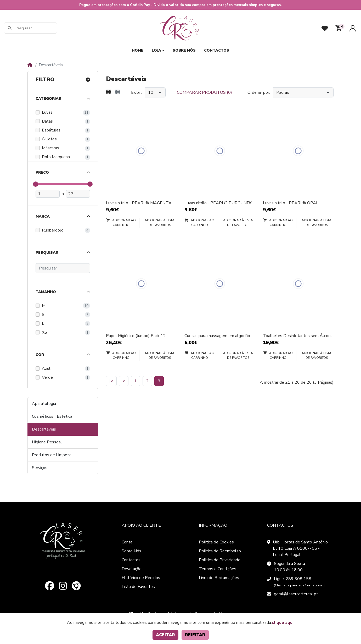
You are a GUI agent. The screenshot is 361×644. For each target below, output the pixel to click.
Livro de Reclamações (219, 578)
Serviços (40, 468)
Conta (127, 542)
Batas (47, 121)
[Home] (30, 65)
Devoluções (133, 569)
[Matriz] (109, 92)
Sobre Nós (131, 551)
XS (44, 332)
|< (111, 381)
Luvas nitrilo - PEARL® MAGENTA (139, 203)
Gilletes (49, 139)
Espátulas (51, 130)
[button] (339, 28)
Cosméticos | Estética (52, 416)
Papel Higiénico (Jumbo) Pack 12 (136, 336)
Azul (46, 368)
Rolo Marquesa (56, 157)
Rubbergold (53, 230)
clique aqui (283, 623)
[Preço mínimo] (48, 194)
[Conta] (353, 28)
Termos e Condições (218, 569)
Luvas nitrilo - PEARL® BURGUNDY (218, 203)
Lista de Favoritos (138, 587)
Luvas (47, 112)
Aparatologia (44, 404)
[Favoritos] (325, 28)
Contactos (131, 560)
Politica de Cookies (216, 542)
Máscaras (50, 148)
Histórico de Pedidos (141, 578)
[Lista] (117, 92)
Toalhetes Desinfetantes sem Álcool (297, 336)
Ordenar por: (259, 92)
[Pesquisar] (36, 28)
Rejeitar (195, 635)
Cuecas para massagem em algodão (217, 336)
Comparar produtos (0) (204, 92)
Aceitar (165, 635)
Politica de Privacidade (220, 560)
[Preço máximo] (78, 194)
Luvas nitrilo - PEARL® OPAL (291, 203)
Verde (47, 377)
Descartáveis (44, 429)
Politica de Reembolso (220, 551)
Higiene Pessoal (47, 442)
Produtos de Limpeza (52, 455)
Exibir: (136, 92)
